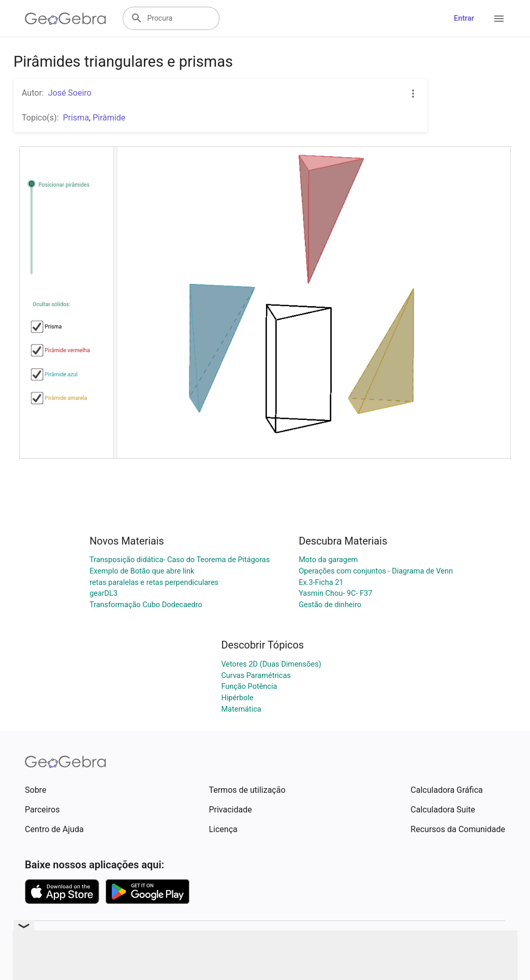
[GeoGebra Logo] (65, 19)
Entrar (464, 18)
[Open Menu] (499, 19)
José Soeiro (70, 93)
